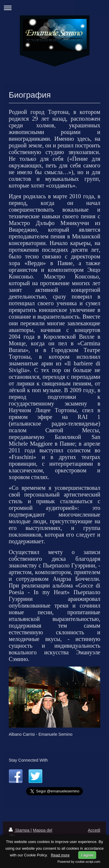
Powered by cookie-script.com (79, 862)
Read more (60, 855)
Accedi (94, 830)
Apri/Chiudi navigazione (54, 8)
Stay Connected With (28, 760)
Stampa (20, 830)
